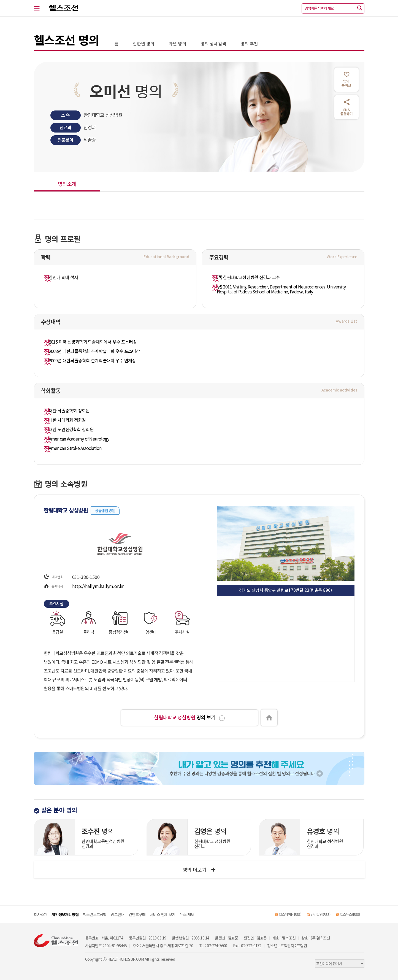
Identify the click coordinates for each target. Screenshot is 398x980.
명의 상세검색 (213, 44)
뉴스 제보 (187, 914)
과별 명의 (177, 44)
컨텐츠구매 (137, 914)
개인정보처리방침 (65, 914)
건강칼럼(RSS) (320, 914)
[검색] (360, 8)
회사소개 (41, 914)
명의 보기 (189, 717)
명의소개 (67, 184)
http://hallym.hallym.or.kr (98, 586)
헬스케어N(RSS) (290, 914)
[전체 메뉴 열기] (40, 8)
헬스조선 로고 (61, 8)
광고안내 (117, 914)
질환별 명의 (144, 44)
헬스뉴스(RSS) (350, 914)
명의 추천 (249, 44)
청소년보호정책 (95, 914)
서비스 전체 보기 (163, 914)
